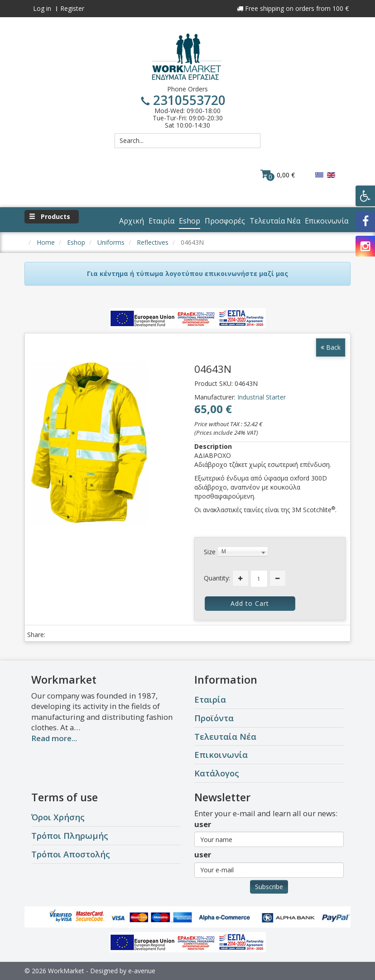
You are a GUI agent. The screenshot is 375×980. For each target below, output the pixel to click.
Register (72, 8)
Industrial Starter (262, 397)
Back (331, 347)
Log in (42, 8)
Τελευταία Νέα (225, 736)
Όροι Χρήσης (58, 817)
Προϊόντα (214, 718)
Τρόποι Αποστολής (71, 854)
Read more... (54, 738)
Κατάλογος (217, 773)
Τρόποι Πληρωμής (70, 835)
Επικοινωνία (221, 754)
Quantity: (217, 578)
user (203, 824)
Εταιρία (210, 699)
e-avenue (142, 971)
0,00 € (278, 175)
